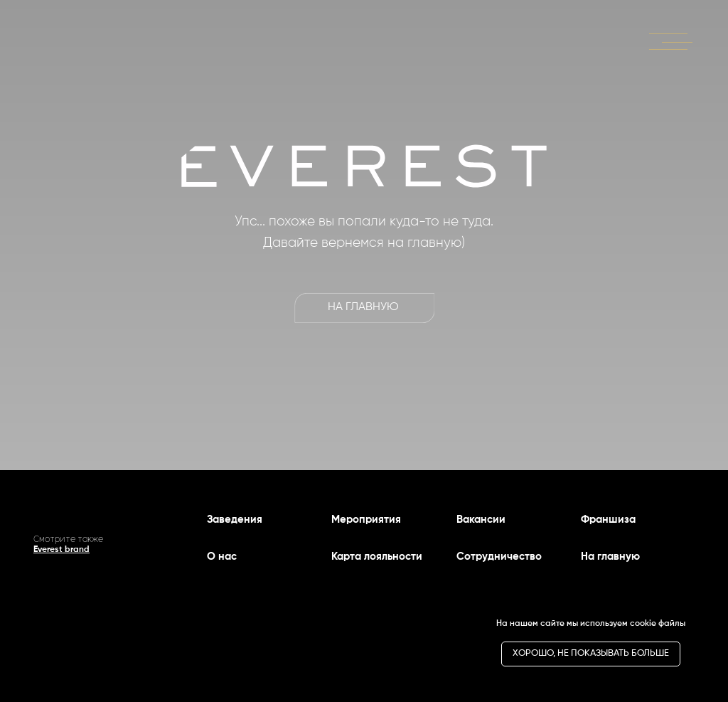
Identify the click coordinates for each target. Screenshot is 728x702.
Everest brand (61, 550)
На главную (610, 557)
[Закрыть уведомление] (696, 614)
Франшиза (608, 520)
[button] (671, 40)
